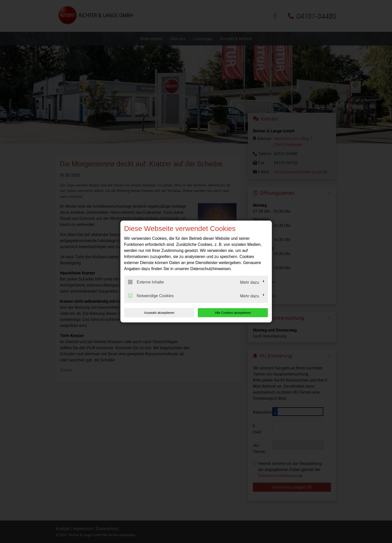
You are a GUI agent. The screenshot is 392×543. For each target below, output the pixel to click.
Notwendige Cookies (151, 296)
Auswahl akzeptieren (156, 313)
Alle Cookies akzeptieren (236, 313)
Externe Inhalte (146, 282)
